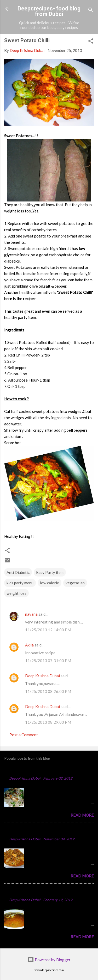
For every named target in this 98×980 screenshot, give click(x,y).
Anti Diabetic (18, 572)
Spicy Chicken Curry (26, 831)
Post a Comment (24, 735)
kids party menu (20, 583)
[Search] (91, 11)
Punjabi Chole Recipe (27, 892)
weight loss (16, 593)
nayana (31, 614)
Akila (29, 645)
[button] (91, 42)
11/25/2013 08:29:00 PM (48, 722)
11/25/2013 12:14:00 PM (48, 630)
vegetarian (75, 583)
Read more (82, 815)
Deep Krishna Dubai (42, 676)
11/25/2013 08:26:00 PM (48, 691)
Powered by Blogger (49, 960)
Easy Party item (50, 572)
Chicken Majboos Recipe (31, 770)
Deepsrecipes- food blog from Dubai (49, 11)
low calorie (50, 583)
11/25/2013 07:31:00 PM (48, 661)
